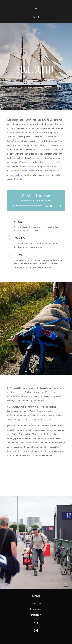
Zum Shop (36, 17)
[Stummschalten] (51, 206)
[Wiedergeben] (13, 206)
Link (16, 175)
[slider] (30, 206)
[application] (36, 206)
